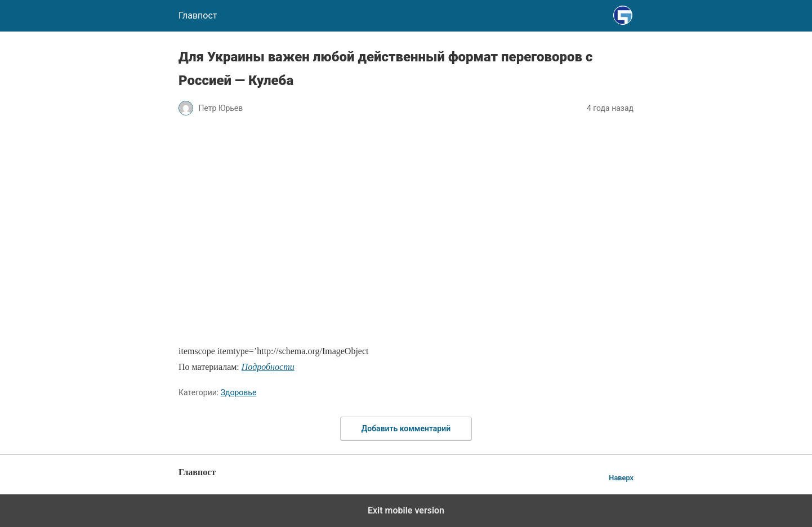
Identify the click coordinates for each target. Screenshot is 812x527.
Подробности (268, 367)
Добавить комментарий (406, 428)
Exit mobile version (406, 510)
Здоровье (239, 392)
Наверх (621, 478)
